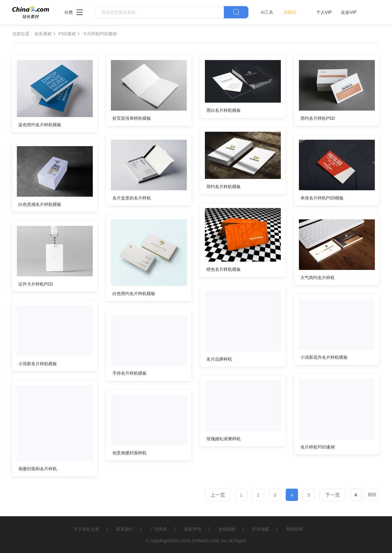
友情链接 (227, 529)
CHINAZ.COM (205, 541)
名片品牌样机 (219, 359)
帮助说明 (295, 529)
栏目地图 (261, 529)
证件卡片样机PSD (36, 284)
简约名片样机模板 (224, 187)
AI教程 (290, 12)
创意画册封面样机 (130, 453)
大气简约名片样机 (318, 278)
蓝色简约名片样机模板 (40, 125)
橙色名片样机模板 (224, 269)
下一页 (333, 495)
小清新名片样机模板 (38, 364)
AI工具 (267, 12)
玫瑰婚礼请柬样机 (224, 439)
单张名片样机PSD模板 (322, 198)
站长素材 (43, 34)
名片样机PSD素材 (318, 447)
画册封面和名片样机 (38, 469)
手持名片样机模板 (130, 373)
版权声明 (193, 529)
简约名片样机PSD (318, 118)
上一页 (218, 495)
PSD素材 (67, 34)
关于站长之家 (86, 529)
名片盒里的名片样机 (132, 198)
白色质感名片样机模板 (40, 204)
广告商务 (159, 529)
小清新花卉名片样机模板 (324, 357)
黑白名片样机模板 (224, 110)
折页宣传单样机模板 (132, 118)
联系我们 (125, 529)
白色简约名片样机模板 (134, 294)
